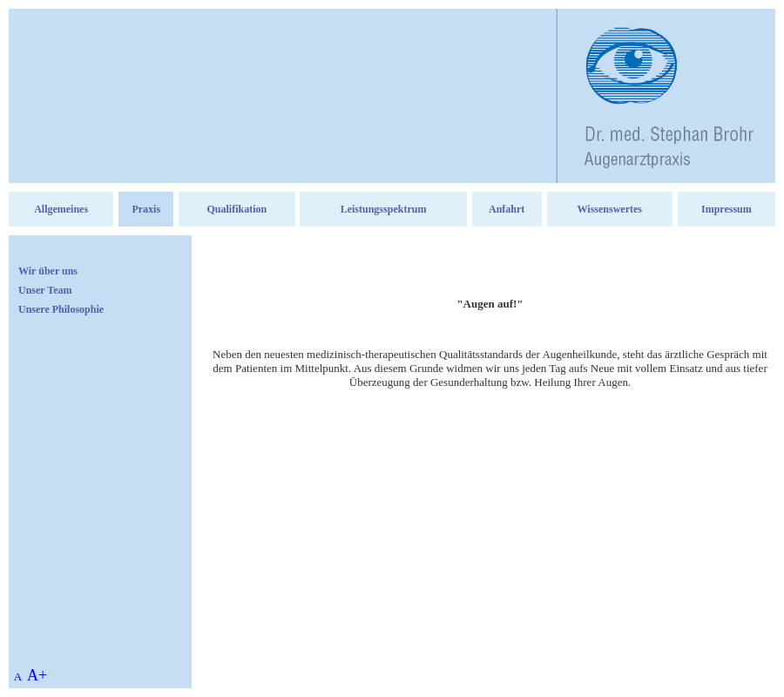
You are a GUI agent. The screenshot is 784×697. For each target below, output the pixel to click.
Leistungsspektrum (384, 209)
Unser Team (45, 290)
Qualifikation (237, 209)
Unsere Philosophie (61, 309)
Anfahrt (507, 209)
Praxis (146, 209)
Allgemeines (61, 209)
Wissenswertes (610, 209)
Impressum (727, 209)
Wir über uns (48, 271)
